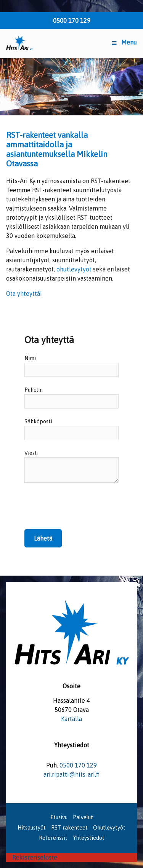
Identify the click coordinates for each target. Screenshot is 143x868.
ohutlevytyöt (74, 269)
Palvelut (83, 817)
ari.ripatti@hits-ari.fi (72, 774)
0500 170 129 (72, 21)
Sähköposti (38, 421)
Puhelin (34, 390)
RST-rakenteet (69, 828)
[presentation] (82, 511)
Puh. (52, 765)
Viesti (31, 453)
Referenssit (53, 838)
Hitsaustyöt (32, 828)
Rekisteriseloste (35, 857)
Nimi (30, 358)
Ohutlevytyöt (109, 828)
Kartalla (71, 719)
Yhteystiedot (89, 838)
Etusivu (59, 817)
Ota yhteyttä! (24, 294)
